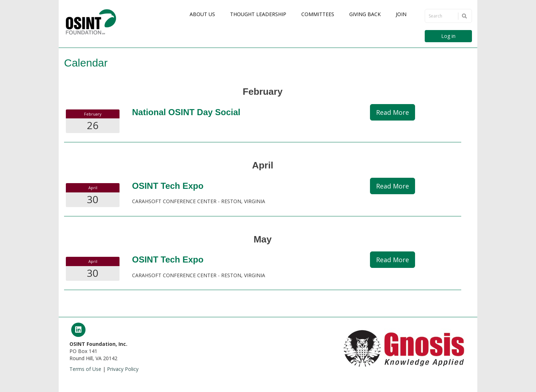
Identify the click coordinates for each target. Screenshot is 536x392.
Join (401, 14)
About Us (202, 14)
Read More (393, 112)
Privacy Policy (123, 369)
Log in (448, 36)
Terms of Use (85, 369)
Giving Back (365, 14)
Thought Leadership (258, 14)
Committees (318, 14)
